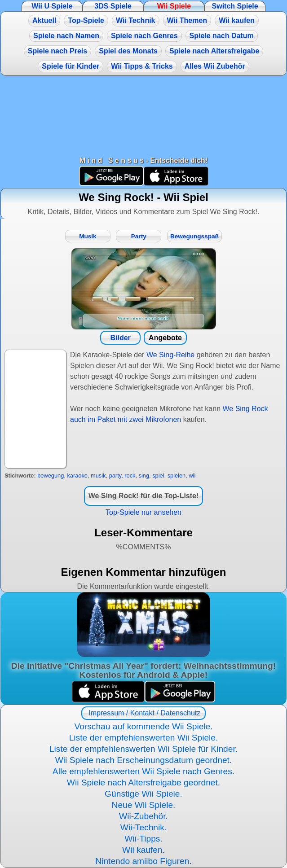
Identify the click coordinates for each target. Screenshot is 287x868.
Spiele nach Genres (144, 36)
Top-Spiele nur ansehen (143, 512)
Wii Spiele (174, 6)
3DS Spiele (113, 6)
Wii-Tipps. (143, 839)
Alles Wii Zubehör (215, 66)
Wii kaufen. (143, 850)
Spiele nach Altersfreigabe (214, 51)
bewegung (51, 476)
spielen (177, 476)
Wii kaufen (237, 20)
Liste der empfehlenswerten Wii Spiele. (144, 738)
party (115, 476)
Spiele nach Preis (58, 51)
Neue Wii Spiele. (144, 805)
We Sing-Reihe (170, 355)
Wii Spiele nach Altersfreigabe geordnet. (143, 783)
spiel (158, 476)
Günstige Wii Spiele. (143, 794)
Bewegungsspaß (194, 236)
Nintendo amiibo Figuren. (143, 861)
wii (192, 476)
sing (144, 476)
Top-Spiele (86, 20)
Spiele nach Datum (222, 36)
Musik (88, 236)
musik (98, 476)
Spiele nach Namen (66, 36)
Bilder (120, 338)
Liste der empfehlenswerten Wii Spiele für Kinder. (143, 749)
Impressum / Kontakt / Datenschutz (143, 713)
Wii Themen (187, 20)
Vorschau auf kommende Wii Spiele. (143, 726)
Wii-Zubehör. (143, 816)
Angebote (165, 338)
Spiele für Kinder (71, 66)
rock (130, 476)
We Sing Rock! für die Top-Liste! (144, 496)
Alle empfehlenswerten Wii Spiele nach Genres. (143, 771)
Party (139, 236)
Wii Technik (136, 20)
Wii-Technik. (143, 827)
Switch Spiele (235, 6)
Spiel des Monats (128, 51)
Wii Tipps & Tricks (142, 66)
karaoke (77, 476)
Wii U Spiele (52, 6)
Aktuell (44, 20)
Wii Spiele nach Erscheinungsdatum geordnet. (144, 760)
